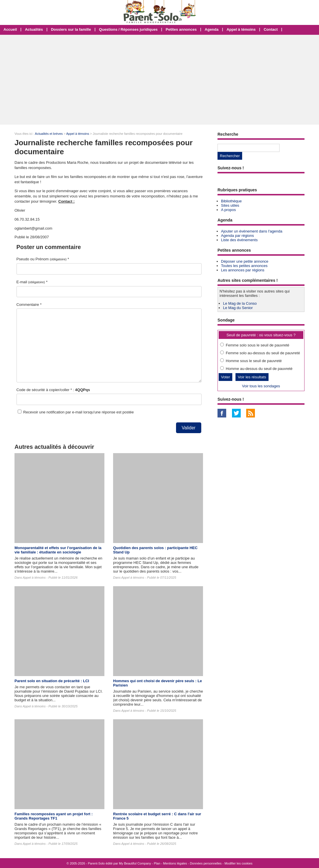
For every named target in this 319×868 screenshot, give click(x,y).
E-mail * (32, 282)
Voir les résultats (252, 377)
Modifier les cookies (239, 863)
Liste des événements (239, 240)
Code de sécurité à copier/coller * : (53, 390)
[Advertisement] (159, 80)
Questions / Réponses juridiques (128, 29)
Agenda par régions (237, 236)
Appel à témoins (241, 29)
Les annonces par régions (243, 270)
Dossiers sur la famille (71, 29)
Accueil (10, 29)
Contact (271, 29)
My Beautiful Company (135, 863)
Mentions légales (175, 863)
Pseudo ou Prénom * (43, 259)
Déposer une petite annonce (245, 261)
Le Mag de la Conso (240, 303)
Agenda (212, 29)
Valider (189, 428)
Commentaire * (29, 305)
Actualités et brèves (49, 134)
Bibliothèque (231, 201)
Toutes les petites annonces (244, 266)
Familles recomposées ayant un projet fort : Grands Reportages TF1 (54, 816)
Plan (157, 863)
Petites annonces (181, 29)
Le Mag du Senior (238, 308)
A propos (228, 210)
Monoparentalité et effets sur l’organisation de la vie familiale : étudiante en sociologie (58, 550)
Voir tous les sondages (261, 386)
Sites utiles (230, 205)
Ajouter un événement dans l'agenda (252, 231)
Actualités (34, 29)
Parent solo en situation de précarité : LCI (52, 681)
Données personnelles (206, 863)
